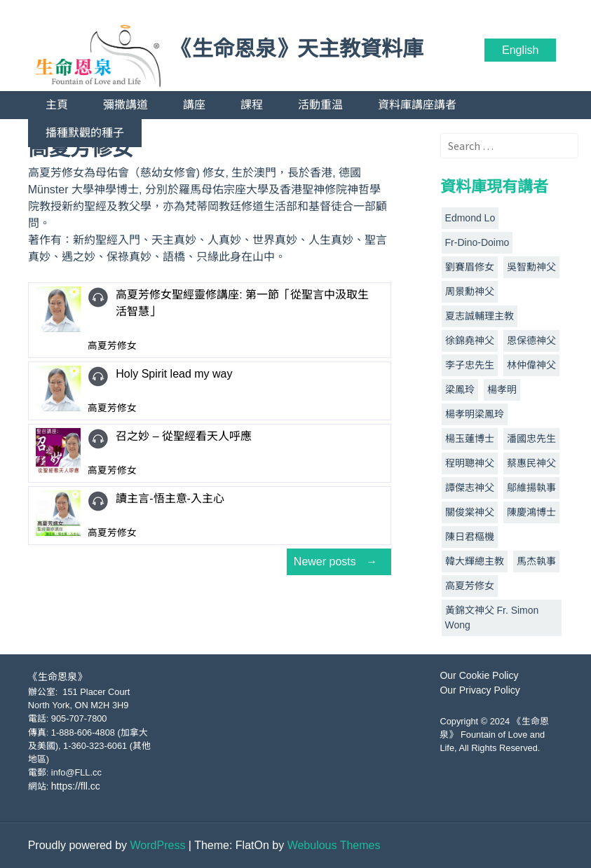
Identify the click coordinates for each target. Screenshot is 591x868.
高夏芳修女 (470, 586)
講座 (194, 105)
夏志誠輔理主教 (480, 316)
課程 (252, 105)
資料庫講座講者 (417, 105)
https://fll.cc (76, 786)
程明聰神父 (470, 463)
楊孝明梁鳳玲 (475, 414)
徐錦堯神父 (470, 340)
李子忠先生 (470, 365)
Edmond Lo (470, 218)
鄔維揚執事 (531, 488)
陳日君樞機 (470, 537)
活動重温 (320, 105)
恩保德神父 (531, 340)
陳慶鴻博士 (531, 512)
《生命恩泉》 (57, 677)
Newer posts (339, 562)
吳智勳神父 (531, 267)
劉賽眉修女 (470, 267)
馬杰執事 (536, 561)
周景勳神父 (470, 291)
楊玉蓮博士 (470, 439)
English (520, 50)
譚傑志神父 (470, 488)
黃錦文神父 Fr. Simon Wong (492, 618)
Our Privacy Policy (480, 690)
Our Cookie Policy (479, 675)
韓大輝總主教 (475, 561)
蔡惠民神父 (531, 463)
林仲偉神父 (531, 365)
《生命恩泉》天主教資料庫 (297, 49)
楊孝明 (502, 390)
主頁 (57, 105)
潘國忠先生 (531, 439)
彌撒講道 (125, 105)
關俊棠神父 (470, 512)
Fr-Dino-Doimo (477, 242)
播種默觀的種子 (85, 133)
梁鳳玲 (460, 390)
